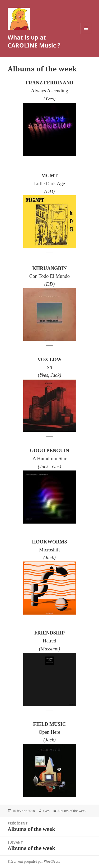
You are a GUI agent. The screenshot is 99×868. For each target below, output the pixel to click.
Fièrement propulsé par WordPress (34, 861)
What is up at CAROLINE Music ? (34, 41)
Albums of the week (72, 811)
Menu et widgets (86, 34)
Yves (46, 811)
